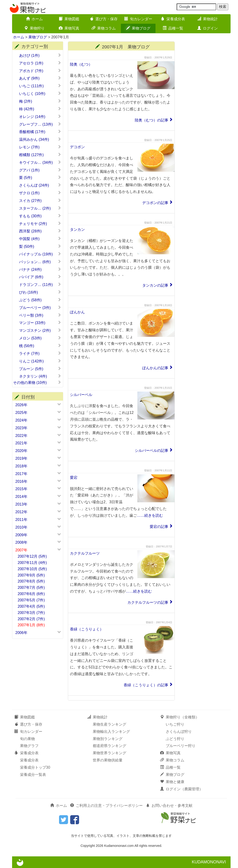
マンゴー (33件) (40, 323)
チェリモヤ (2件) (40, 224)
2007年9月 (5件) (31, 575)
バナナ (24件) (40, 269)
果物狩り (34, 28)
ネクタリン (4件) (40, 376)
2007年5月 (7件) (31, 600)
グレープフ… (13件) (40, 124)
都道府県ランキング (109, 746)
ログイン (208, 28)
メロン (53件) (40, 338)
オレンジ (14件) (40, 117)
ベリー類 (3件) (40, 315)
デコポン (77, 147)
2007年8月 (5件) (31, 581)
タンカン (77, 230)
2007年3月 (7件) (31, 613)
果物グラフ (29, 746)
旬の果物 (27, 739)
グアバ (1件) (40, 170)
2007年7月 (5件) (31, 588)
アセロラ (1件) (40, 63)
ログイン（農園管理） (182, 789)
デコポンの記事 (155, 203)
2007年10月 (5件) (32, 569)
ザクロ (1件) (40, 193)
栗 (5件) (40, 178)
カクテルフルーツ (85, 553)
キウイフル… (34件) (40, 162)
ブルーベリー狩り (181, 746)
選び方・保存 (104, 19)
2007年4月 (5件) (31, 606)
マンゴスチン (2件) (40, 330)
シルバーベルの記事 (152, 451)
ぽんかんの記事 (155, 368)
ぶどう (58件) (40, 300)
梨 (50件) (40, 246)
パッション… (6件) (40, 262)
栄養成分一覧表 (33, 775)
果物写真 (69, 28)
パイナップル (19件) (40, 254)
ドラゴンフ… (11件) (40, 285)
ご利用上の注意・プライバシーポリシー (106, 806)
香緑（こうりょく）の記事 (146, 685)
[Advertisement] (205, 111)
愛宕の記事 (159, 527)
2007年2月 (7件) (31, 619)
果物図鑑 (69, 19)
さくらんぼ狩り (179, 732)
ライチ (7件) (40, 353)
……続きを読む (150, 515)
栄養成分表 (173, 19)
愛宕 (74, 478)
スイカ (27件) (40, 201)
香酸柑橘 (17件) (40, 132)
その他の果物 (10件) (37, 382)
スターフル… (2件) (40, 208)
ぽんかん (77, 312)
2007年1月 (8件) (31, 625)
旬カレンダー (138, 19)
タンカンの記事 (155, 285)
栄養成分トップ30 (35, 767)
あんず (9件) (40, 78)
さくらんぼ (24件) (40, 185)
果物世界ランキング (109, 753)
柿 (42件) (40, 109)
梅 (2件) (40, 101)
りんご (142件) (40, 361)
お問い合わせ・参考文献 (169, 806)
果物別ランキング (108, 739)
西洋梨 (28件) (40, 231)
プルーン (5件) (40, 369)
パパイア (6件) (40, 277)
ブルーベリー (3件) (40, 308)
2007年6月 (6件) (31, 594)
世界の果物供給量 (108, 760)
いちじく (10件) (40, 94)
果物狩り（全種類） (180, 717)
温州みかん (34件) (40, 139)
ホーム (34, 19)
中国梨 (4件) (40, 239)
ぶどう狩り (175, 739)
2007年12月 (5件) (32, 556)
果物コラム (104, 28)
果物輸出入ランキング (111, 732)
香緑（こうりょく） (87, 629)
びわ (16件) (40, 292)
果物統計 (208, 19)
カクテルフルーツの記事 (148, 602)
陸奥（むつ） (81, 64)
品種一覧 (173, 28)
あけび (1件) (40, 55)
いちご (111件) (40, 86)
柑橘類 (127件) (40, 155)
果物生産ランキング (109, 724)
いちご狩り (175, 724)
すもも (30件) (40, 216)
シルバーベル (81, 395)
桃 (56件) (40, 346)
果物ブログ (138, 28)
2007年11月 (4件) (32, 563)
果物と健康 (172, 782)
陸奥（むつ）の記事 (152, 120)
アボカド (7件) (40, 71)
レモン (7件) (40, 147)
